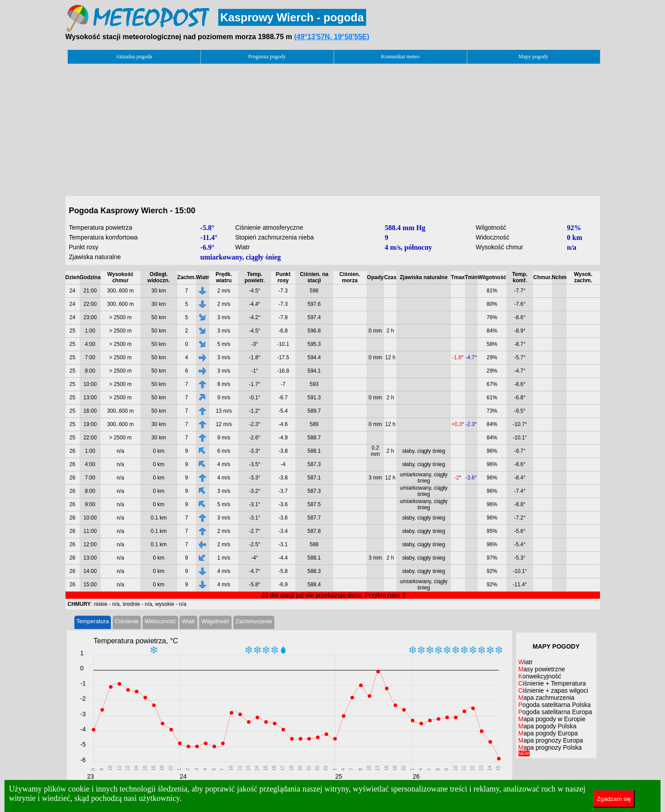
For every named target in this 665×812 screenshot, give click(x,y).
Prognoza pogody (267, 57)
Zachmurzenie (254, 621)
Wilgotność (216, 621)
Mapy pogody (533, 57)
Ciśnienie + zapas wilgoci (553, 690)
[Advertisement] (333, 127)
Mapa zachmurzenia (547, 698)
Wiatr (188, 621)
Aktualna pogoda (134, 57)
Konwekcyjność (540, 676)
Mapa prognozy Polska (550, 750)
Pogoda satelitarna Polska (555, 705)
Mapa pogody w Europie (552, 719)
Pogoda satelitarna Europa (555, 712)
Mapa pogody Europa (548, 733)
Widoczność (160, 621)
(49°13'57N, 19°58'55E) (332, 37)
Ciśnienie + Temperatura (552, 683)
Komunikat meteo (400, 57)
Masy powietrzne (542, 669)
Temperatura (93, 621)
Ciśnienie (127, 621)
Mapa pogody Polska (548, 726)
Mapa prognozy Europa (551, 740)
